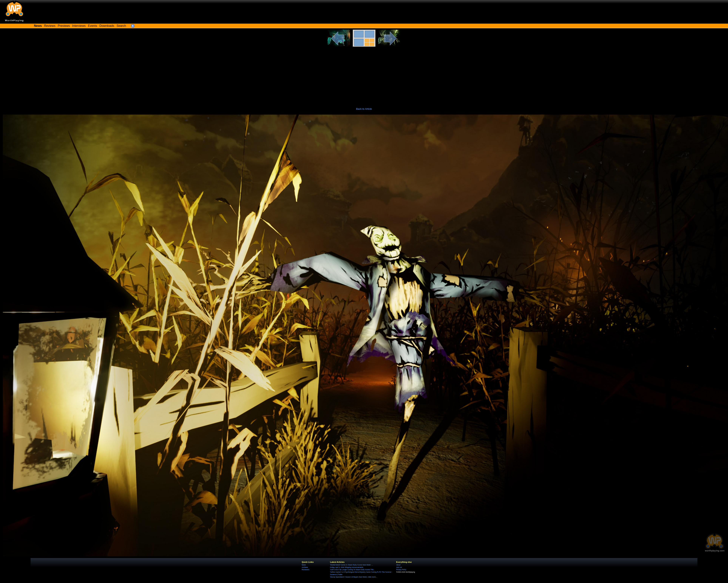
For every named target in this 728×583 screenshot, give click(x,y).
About (398, 565)
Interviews (79, 26)
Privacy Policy (401, 570)
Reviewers (306, 570)
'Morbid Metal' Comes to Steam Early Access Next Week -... (352, 565)
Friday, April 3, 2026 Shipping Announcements (347, 567)
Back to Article (364, 109)
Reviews (50, 26)
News (304, 565)
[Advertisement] (364, 75)
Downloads (107, 26)
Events (93, 26)
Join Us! (399, 567)
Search (121, 26)
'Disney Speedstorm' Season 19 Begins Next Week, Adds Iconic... (354, 577)
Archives (305, 567)
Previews (64, 26)
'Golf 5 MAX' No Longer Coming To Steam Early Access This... (352, 570)
